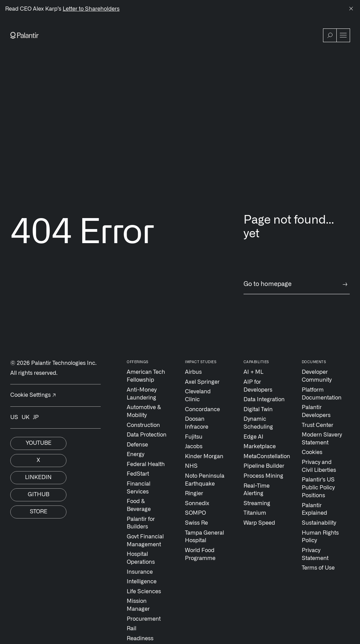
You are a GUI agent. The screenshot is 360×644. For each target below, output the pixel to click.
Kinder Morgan (204, 456)
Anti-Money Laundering (142, 394)
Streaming (257, 503)
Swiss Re (196, 523)
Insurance (140, 572)
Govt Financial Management (145, 541)
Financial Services (139, 488)
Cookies (312, 452)
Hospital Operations (141, 558)
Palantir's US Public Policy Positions (318, 488)
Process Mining (263, 476)
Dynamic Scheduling (258, 423)
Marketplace (260, 446)
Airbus (193, 372)
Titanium (255, 513)
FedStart (138, 474)
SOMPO (195, 513)
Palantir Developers (316, 411)
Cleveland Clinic (198, 396)
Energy (135, 454)
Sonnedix (197, 503)
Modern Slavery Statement (322, 439)
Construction (143, 425)
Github (39, 494)
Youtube (39, 443)
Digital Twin (258, 409)
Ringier (194, 493)
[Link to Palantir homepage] (24, 35)
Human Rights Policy (320, 537)
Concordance (202, 409)
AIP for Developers (258, 386)
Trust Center (318, 425)
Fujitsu (194, 437)
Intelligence (142, 582)
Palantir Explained (314, 509)
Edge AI (253, 437)
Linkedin (38, 477)
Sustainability (319, 523)
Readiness (140, 639)
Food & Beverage (139, 505)
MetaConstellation (264, 456)
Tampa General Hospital (204, 537)
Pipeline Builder (264, 466)
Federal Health (146, 464)
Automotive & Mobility (144, 411)
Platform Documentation (322, 394)
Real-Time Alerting (257, 490)
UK (26, 417)
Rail (132, 629)
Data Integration (264, 399)
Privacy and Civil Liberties (319, 466)
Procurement (144, 619)
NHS (191, 466)
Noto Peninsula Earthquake (205, 480)
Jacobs (194, 446)
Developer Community (317, 376)
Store (39, 512)
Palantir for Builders (141, 523)
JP (36, 417)
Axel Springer (202, 382)
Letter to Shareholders (91, 9)
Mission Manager (138, 605)
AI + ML (253, 372)
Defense (137, 445)
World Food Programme (200, 554)
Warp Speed (259, 523)
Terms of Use (318, 568)
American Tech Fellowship (146, 376)
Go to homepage (297, 284)
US (14, 417)
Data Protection (147, 435)
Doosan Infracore (197, 423)
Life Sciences (144, 592)
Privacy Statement (315, 554)
